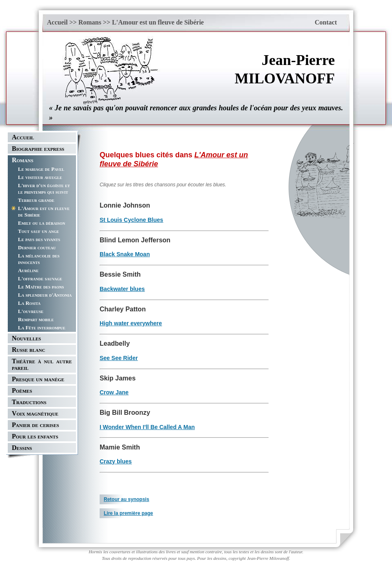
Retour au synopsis (126, 499)
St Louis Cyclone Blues (131, 220)
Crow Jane (114, 392)
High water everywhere (131, 323)
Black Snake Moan (125, 254)
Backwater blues (122, 289)
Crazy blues (116, 461)
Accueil (57, 22)
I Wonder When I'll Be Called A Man (147, 427)
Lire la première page (128, 513)
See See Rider (119, 358)
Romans (90, 22)
